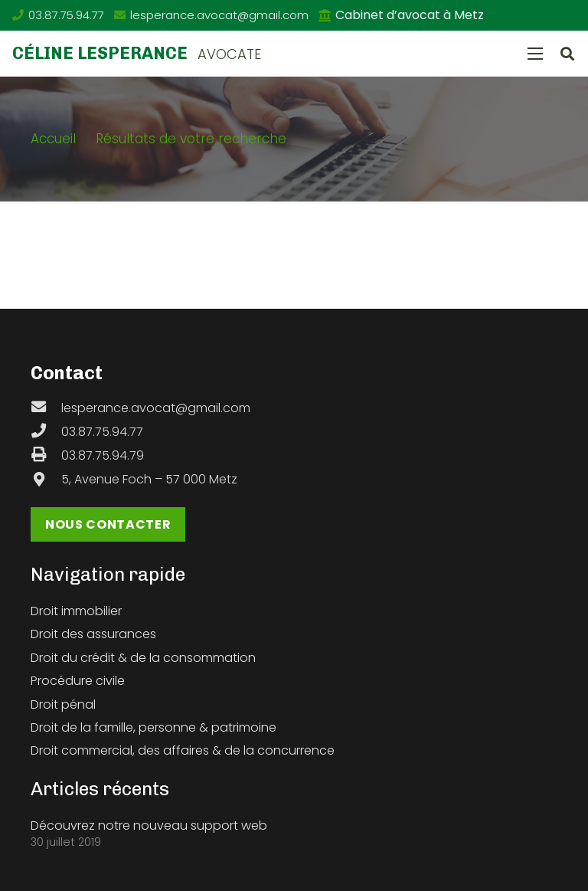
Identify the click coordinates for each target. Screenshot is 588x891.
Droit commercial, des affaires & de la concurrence (183, 750)
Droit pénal (63, 704)
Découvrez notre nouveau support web (149, 825)
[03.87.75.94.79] (46, 455)
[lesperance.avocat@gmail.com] (46, 408)
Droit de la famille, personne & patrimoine (154, 727)
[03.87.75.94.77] (46, 432)
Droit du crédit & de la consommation (143, 658)
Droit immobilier (76, 611)
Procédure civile (78, 681)
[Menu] (535, 54)
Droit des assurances (93, 634)
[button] (567, 54)
